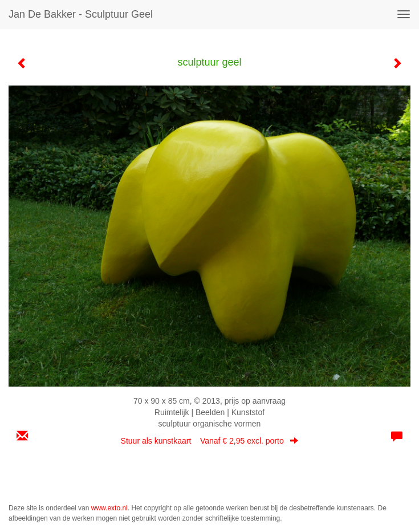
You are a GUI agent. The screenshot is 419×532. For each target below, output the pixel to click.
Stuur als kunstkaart (210, 441)
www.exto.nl (109, 508)
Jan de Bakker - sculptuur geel (81, 14)
